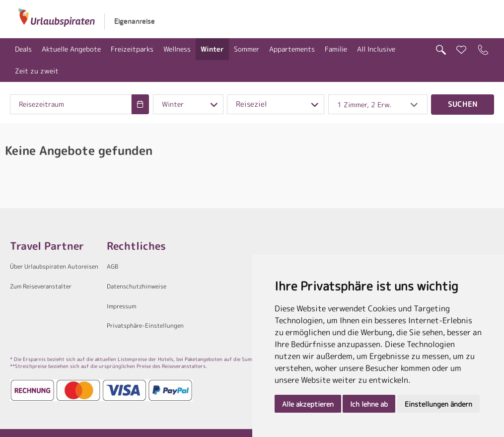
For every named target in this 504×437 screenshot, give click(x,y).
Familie (336, 49)
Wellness (177, 49)
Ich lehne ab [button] (369, 404)
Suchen (463, 104)
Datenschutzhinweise (137, 286)
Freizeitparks (132, 49)
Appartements (292, 49)
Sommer (247, 49)
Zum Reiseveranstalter (41, 286)
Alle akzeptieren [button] (308, 404)
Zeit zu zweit (37, 71)
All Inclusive (376, 49)
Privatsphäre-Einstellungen (145, 326)
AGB (112, 266)
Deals (23, 49)
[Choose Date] (140, 104)
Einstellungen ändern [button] (438, 404)
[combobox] (71, 104)
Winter (212, 49)
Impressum (121, 306)
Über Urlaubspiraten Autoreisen (54, 266)
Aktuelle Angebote (71, 49)
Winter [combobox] (173, 104)
